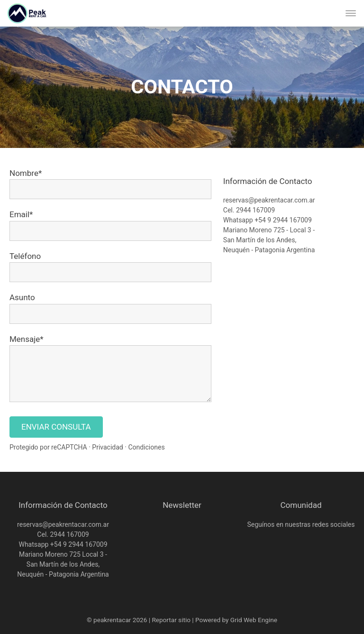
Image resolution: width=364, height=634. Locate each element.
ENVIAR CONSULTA (56, 427)
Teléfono (25, 256)
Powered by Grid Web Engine (236, 620)
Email (19, 214)
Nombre (24, 173)
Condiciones (146, 447)
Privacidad (107, 447)
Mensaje (25, 339)
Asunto (22, 297)
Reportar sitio (171, 620)
